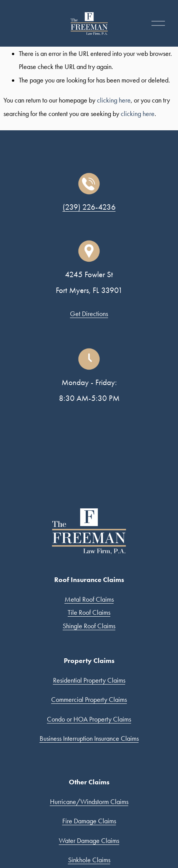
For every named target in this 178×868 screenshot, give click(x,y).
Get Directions (89, 314)
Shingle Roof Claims (89, 626)
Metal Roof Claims (89, 599)
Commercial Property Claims (89, 700)
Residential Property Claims (89, 680)
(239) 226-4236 (89, 207)
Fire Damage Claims (89, 821)
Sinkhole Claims (89, 860)
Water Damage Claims (89, 841)
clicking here (114, 100)
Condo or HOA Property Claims (89, 719)
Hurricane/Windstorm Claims (89, 802)
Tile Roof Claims (89, 612)
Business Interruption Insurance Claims (89, 738)
